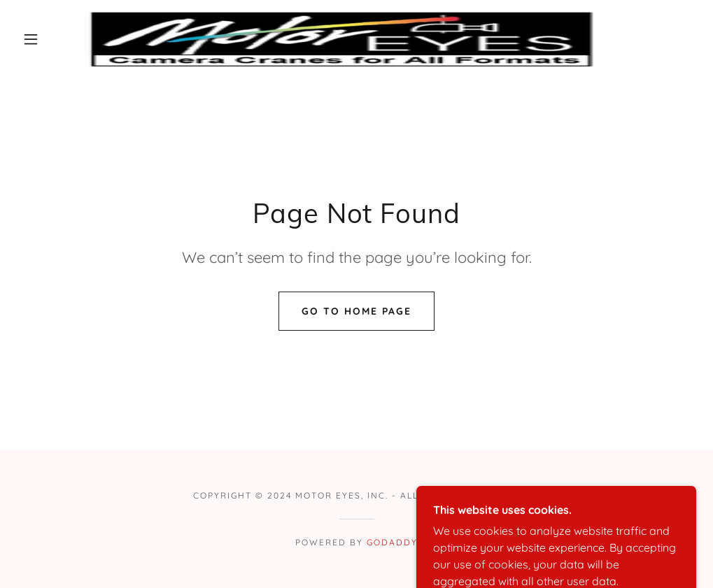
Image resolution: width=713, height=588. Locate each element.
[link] (340, 39)
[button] (34, 39)
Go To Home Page (356, 311)
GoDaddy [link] (392, 542)
